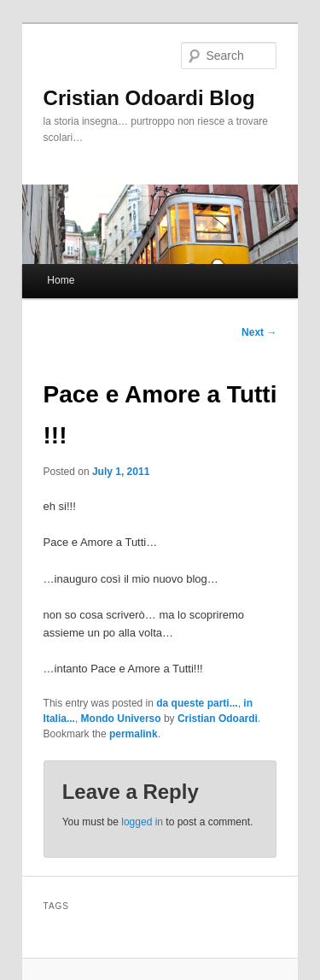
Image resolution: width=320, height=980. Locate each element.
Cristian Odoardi (218, 719)
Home (61, 280)
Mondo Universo (121, 719)
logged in (142, 822)
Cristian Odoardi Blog (149, 98)
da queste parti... (197, 703)
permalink (134, 734)
